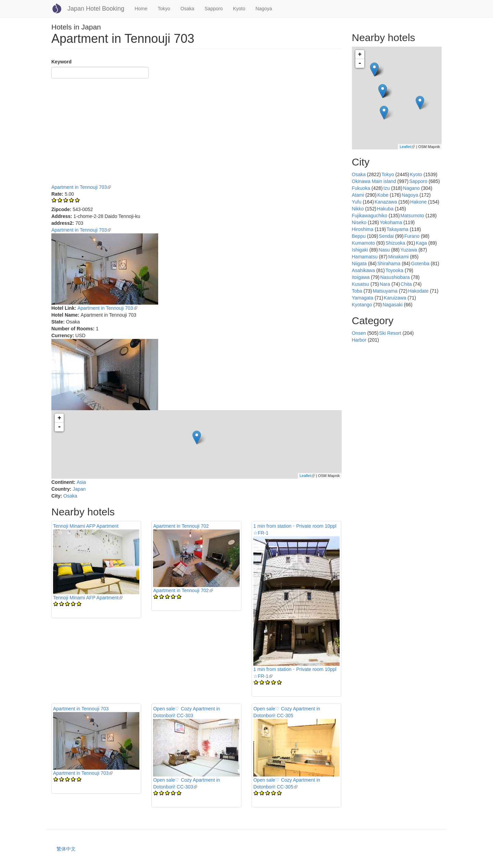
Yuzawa (409, 250)
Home (141, 9)
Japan (79, 489)
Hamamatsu (365, 257)
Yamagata (363, 298)
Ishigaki (360, 250)
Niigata (359, 264)
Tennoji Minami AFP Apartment (86, 526)
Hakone (418, 202)
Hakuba (385, 209)
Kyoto (239, 9)
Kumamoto (364, 243)
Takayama (397, 229)
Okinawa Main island (374, 181)
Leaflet (307, 476)
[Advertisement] (197, 132)
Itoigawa (361, 277)
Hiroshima (363, 229)
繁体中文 (66, 849)
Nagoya (264, 9)
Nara (385, 284)
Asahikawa (364, 270)
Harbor (359, 340)
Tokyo (164, 9)
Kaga (421, 243)
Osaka (187, 9)
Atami (358, 195)
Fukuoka (361, 188)
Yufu (357, 202)
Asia (81, 482)
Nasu (384, 250)
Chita (406, 284)
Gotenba (420, 264)
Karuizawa (395, 298)
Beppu (359, 236)
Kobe (383, 195)
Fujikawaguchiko (370, 216)
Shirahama (389, 264)
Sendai (387, 236)
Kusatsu (361, 284)
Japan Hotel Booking (96, 9)
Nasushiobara (395, 277)
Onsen (359, 333)
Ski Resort (390, 333)
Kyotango (362, 305)
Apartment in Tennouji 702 (181, 526)
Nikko (358, 209)
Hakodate (418, 291)
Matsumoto (412, 216)
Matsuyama (385, 291)
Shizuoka (395, 243)
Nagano (411, 188)
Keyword (61, 62)
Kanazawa (386, 202)
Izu (387, 188)
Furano (412, 236)
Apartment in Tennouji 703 (81, 187)
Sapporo (214, 9)
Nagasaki (392, 305)
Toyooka (394, 270)
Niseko (359, 222)
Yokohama (391, 222)
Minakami (399, 257)
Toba (357, 291)
